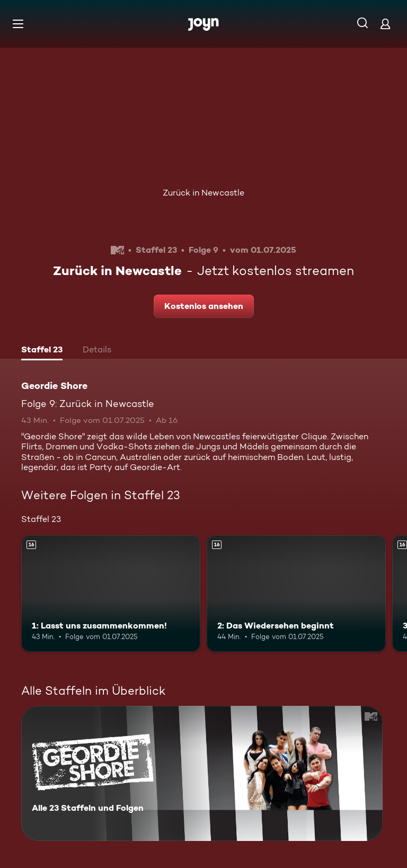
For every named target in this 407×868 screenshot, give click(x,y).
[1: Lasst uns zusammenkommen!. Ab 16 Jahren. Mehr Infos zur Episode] (111, 594)
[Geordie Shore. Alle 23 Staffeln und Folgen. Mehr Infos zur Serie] (202, 773)
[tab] (42, 351)
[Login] (385, 24)
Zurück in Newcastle (203, 193)
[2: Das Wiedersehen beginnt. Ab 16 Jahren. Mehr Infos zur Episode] (296, 594)
